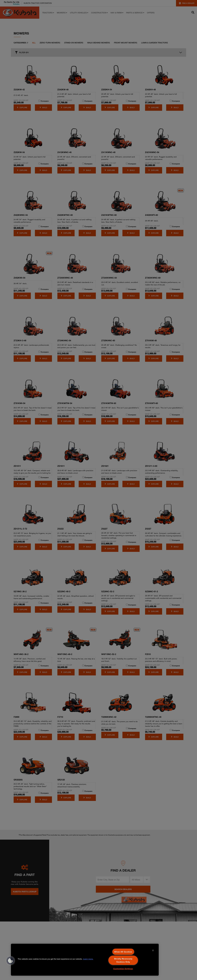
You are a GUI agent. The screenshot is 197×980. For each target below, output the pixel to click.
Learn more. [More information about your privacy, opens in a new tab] (88, 959)
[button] (10, 961)
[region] (85, 960)
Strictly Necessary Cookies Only (123, 960)
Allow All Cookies (123, 952)
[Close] (153, 950)
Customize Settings (123, 969)
